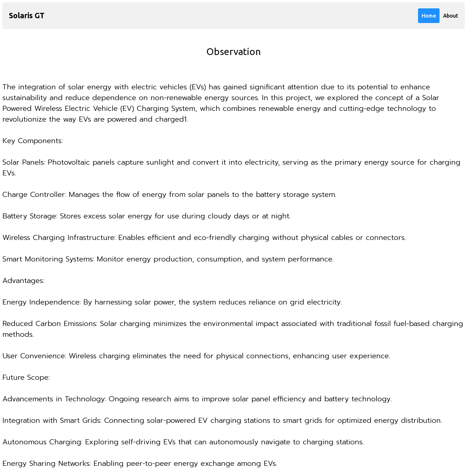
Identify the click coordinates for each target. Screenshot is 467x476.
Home (429, 16)
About (451, 16)
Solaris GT (27, 16)
